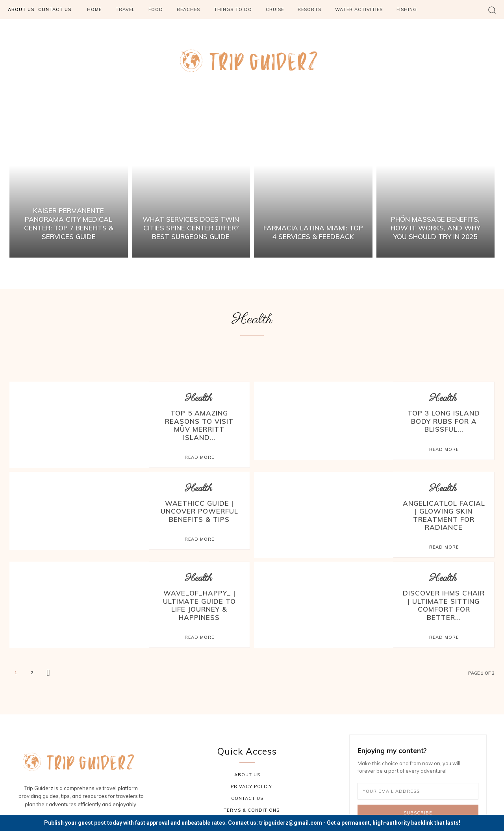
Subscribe (418, 787)
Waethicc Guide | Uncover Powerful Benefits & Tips (199, 499)
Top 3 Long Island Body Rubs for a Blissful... (444, 420)
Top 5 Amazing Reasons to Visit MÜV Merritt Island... (199, 420)
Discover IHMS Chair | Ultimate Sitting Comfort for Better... (444, 585)
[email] (418, 766)
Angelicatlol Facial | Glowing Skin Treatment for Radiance (444, 502)
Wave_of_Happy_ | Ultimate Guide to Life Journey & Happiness (199, 585)
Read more (199, 446)
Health (198, 398)
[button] (492, 10)
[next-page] (48, 648)
